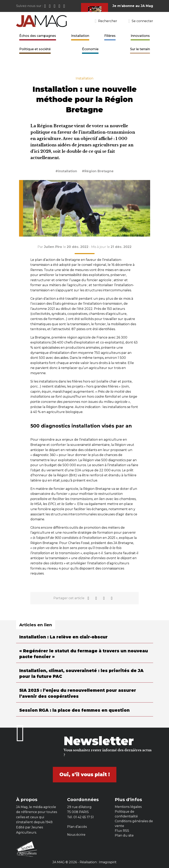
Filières (110, 36)
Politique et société (35, 49)
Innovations (140, 36)
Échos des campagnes (38, 36)
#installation (66, 171)
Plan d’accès (77, 827)
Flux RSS (122, 831)
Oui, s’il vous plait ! (85, 775)
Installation (80, 36)
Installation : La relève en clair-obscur (63, 637)
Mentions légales (128, 807)
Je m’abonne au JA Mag (133, 6)
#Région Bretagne (98, 171)
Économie (90, 49)
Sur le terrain (140, 49)
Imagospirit (108, 862)
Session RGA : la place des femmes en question (74, 710)
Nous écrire (76, 835)
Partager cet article (69, 598)
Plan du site (124, 835)
